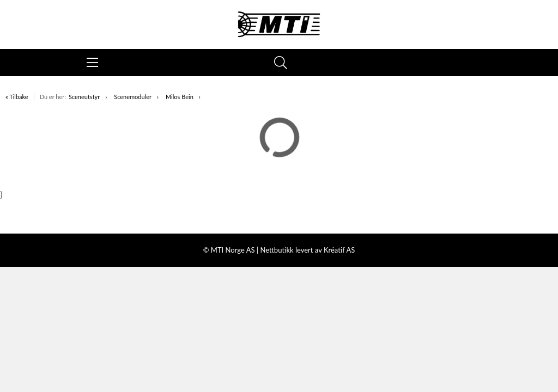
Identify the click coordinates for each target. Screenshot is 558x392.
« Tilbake (17, 97)
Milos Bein (180, 97)
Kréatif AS (339, 250)
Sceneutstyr (84, 97)
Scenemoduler (133, 97)
